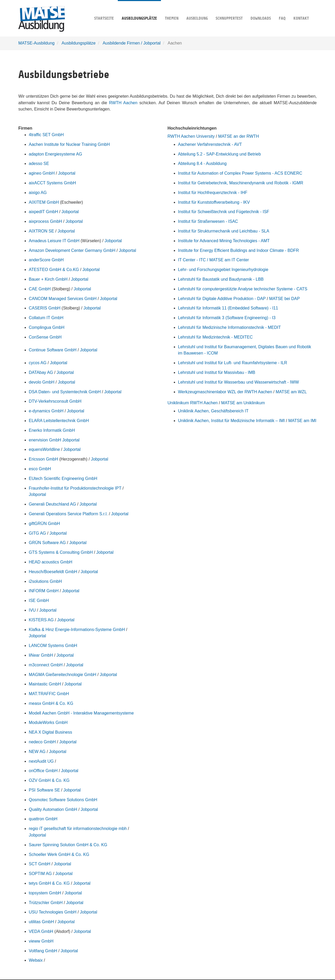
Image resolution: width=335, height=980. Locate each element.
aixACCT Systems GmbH (52, 183)
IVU (32, 610)
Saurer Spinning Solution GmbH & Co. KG (68, 845)
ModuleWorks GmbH (48, 722)
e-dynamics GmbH (46, 411)
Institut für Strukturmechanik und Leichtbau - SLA (224, 231)
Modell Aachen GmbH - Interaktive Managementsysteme (81, 713)
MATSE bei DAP (284, 299)
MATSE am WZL (291, 392)
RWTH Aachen (123, 103)
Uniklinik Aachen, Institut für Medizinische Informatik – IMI (231, 421)
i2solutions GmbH (45, 581)
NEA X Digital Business (50, 732)
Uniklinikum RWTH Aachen (193, 403)
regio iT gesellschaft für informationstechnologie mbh (78, 829)
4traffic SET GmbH (46, 135)
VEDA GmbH (41, 931)
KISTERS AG (41, 620)
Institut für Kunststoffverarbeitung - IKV (214, 202)
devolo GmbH (42, 382)
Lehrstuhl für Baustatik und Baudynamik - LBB (221, 279)
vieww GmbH (41, 941)
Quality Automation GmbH (53, 809)
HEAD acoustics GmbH (51, 562)
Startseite (104, 10)
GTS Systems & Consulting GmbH (61, 552)
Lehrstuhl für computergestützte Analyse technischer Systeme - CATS (243, 289)
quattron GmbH (43, 819)
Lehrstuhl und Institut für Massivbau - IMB (217, 372)
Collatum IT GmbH (46, 318)
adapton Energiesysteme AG (55, 154)
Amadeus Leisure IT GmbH (54, 241)
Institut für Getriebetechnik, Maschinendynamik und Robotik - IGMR (241, 183)
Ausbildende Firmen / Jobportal (132, 43)
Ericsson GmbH (43, 459)
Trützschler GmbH (46, 903)
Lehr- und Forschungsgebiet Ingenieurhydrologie (223, 270)
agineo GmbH (42, 173)
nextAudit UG (41, 761)
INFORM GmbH (44, 591)
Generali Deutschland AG (52, 504)
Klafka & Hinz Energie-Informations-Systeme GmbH (77, 630)
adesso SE (39, 164)
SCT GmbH (40, 864)
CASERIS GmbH (45, 308)
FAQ (282, 10)
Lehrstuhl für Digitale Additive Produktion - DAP (222, 299)
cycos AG (38, 363)
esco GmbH (40, 469)
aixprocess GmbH (45, 221)
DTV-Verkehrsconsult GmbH (55, 401)
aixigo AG (38, 193)
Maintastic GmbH (45, 684)
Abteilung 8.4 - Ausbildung (202, 164)
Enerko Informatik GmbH (52, 430)
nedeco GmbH (42, 742)
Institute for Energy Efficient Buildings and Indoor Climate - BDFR (238, 250)
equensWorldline (44, 449)
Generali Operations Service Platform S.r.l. (68, 514)
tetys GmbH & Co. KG (49, 883)
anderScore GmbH (46, 260)
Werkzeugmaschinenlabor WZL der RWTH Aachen (225, 392)
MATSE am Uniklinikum (243, 403)
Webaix (36, 960)
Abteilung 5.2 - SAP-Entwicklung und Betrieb (219, 154)
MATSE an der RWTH (239, 136)
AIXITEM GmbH (44, 202)
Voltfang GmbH (43, 951)
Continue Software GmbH (53, 350)
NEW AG (37, 752)
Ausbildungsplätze (79, 43)
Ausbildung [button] (197, 10)
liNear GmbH (41, 655)
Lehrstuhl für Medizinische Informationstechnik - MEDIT (229, 327)
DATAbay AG (41, 372)
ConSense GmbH (45, 337)
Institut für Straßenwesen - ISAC (208, 221)
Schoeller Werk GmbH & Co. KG (59, 854)
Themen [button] (172, 10)
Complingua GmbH (47, 327)
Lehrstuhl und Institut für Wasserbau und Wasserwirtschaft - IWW (238, 382)
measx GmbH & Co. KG (51, 703)
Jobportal (67, 173)
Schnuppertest (229, 10)
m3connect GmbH (46, 665)
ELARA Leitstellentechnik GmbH (59, 421)
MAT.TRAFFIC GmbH (49, 694)
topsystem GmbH (45, 893)
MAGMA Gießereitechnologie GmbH (63, 675)
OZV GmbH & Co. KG (49, 780)
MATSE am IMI (302, 421)
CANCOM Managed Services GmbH (63, 299)
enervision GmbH (45, 440)
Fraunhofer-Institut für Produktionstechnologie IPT (75, 488)
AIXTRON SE (41, 231)
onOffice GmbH (43, 771)
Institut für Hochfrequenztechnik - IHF (213, 193)
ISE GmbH (39, 600)
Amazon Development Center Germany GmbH (72, 250)
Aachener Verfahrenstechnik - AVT (210, 144)
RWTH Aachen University (191, 136)
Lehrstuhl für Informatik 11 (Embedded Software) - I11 (228, 308)
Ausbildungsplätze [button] (139, 10)
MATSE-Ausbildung (36, 43)
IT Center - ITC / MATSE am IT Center (213, 260)
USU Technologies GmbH (53, 912)
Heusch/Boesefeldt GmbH (53, 572)
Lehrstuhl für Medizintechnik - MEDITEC (215, 337)
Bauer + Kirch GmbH (48, 279)
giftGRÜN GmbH (44, 524)
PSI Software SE (44, 790)
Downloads (261, 10)
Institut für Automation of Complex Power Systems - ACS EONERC (240, 173)
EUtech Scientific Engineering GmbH (63, 478)
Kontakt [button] (301, 10)
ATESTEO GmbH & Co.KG (54, 270)
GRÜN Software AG (47, 543)
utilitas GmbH (41, 922)
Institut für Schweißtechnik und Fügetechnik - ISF (224, 212)
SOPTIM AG (40, 874)
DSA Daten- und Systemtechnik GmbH (65, 392)
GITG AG (37, 533)
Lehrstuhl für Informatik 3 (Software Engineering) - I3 (227, 318)
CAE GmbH (40, 289)
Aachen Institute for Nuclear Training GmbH (69, 144)
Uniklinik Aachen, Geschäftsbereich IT (213, 411)
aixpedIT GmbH (43, 212)
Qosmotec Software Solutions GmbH (63, 800)
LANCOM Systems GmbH (53, 646)
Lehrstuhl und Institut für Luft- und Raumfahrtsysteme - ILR (233, 363)
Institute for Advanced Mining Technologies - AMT (224, 241)
